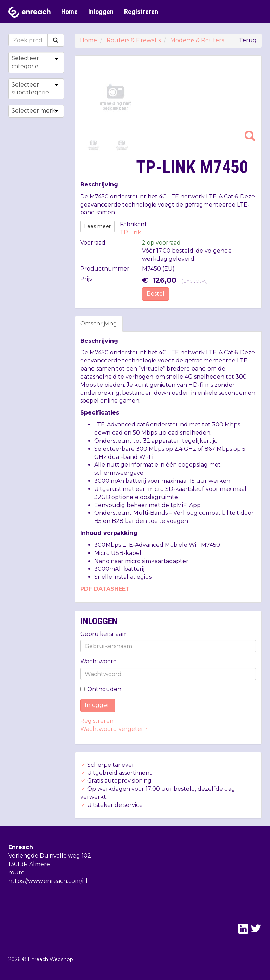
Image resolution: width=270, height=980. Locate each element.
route (17, 872)
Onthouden (101, 689)
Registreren (141, 12)
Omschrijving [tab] (99, 324)
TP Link (130, 232)
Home (69, 12)
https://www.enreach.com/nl (48, 881)
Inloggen (101, 12)
